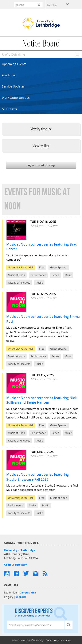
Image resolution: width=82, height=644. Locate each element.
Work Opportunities (16, 98)
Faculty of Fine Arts (19, 283)
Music (68, 275)
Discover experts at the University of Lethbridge (41, 613)
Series (55, 275)
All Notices (9, 109)
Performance (38, 275)
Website (21, 597)
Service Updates (13, 86)
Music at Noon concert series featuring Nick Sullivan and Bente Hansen (42, 400)
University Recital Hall (21, 267)
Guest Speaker (59, 267)
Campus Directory (15, 565)
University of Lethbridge (20, 550)
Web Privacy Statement (58, 640)
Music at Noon (16, 275)
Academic (9, 75)
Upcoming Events (14, 64)
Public (39, 283)
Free (42, 267)
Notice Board (41, 44)
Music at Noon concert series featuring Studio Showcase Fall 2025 (38, 477)
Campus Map (28, 593)
